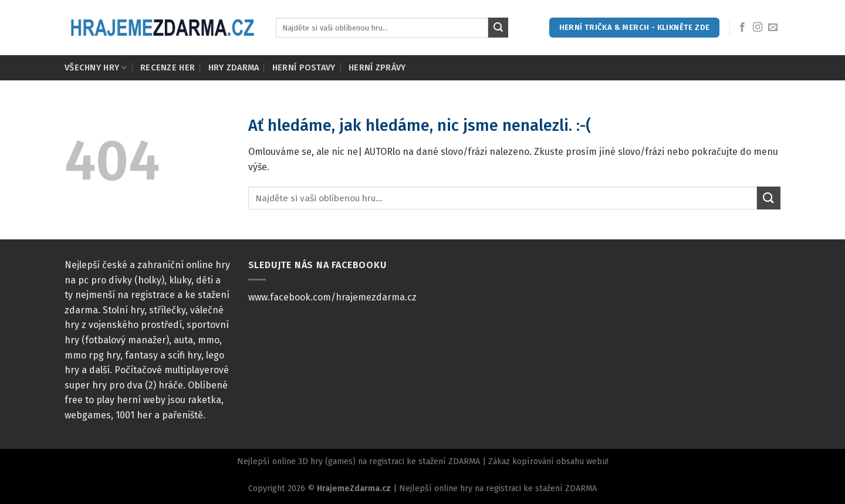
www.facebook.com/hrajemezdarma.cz (332, 297)
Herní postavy (304, 68)
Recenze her (168, 68)
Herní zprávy (377, 68)
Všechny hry (96, 68)
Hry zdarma (234, 68)
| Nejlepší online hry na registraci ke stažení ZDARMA (494, 488)
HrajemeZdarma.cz (354, 488)
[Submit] (498, 28)
